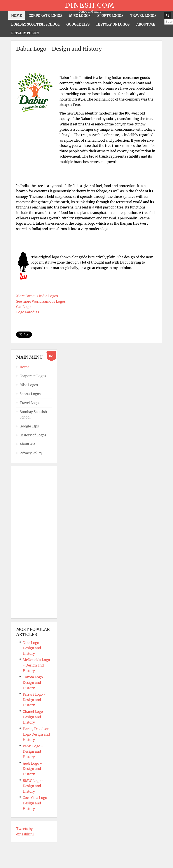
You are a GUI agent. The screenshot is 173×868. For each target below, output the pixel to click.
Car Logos (24, 307)
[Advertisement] (87, 64)
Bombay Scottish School (33, 415)
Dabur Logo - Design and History (59, 49)
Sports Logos (30, 394)
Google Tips (29, 426)
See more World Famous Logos (41, 301)
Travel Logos (30, 403)
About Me (27, 444)
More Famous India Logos (37, 296)
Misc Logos (29, 385)
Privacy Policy (31, 453)
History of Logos (33, 435)
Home (24, 367)
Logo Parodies (28, 312)
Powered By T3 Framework (87, 858)
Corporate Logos (33, 376)
